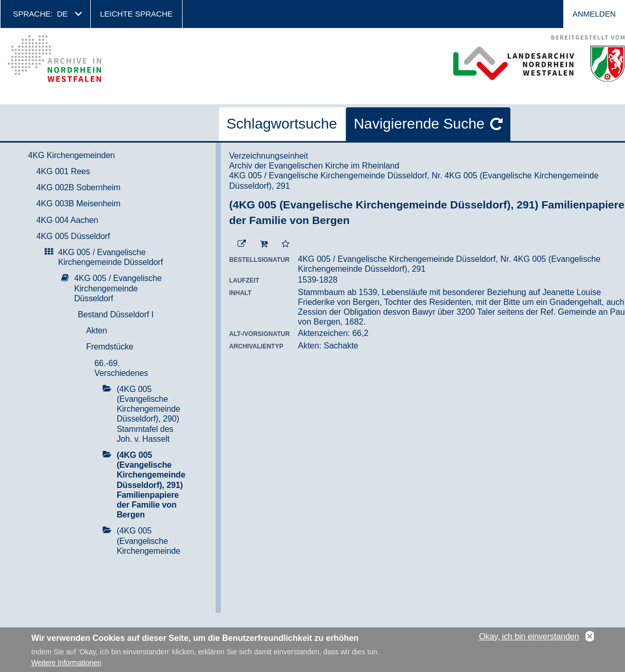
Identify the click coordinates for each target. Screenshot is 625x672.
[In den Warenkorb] (264, 244)
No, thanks (590, 640)
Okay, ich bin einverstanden (529, 640)
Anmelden (594, 14)
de (63, 14)
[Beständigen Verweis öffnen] (242, 244)
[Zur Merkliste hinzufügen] (286, 244)
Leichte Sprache (136, 14)
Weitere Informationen (66, 666)
